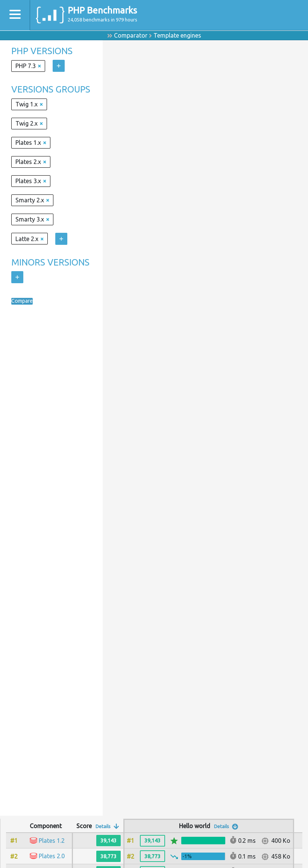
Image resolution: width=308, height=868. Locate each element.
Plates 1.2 (52, 841)
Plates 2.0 (52, 856)
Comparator (131, 35)
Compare (24, 301)
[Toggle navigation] (15, 15)
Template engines (177, 35)
